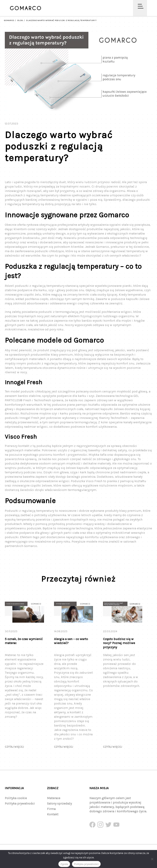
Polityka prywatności (20, 803)
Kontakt (53, 814)
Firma (51, 809)
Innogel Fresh (29, 420)
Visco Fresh (94, 483)
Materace (54, 798)
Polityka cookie (16, 798)
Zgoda (64, 864)
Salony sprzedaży (59, 803)
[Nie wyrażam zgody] (152, 859)
